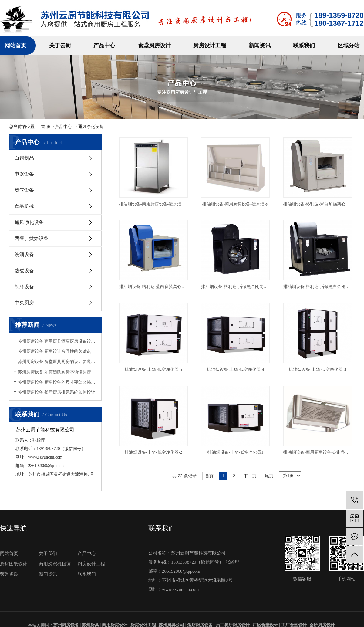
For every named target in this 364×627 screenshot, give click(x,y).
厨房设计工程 (210, 46)
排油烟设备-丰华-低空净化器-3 (317, 369)
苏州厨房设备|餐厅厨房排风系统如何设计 (57, 392)
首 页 (46, 127)
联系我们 (304, 46)
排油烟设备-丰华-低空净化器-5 (153, 369)
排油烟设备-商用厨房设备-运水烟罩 (236, 204)
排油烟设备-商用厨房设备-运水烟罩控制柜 (153, 204)
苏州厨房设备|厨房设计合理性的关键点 (54, 351)
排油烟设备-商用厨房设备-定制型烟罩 (318, 452)
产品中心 (104, 46)
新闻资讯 (260, 46)
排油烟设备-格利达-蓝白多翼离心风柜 (153, 287)
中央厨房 (24, 303)
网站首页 (15, 46)
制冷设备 (24, 287)
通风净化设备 (29, 222)
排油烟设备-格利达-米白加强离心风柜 (318, 204)
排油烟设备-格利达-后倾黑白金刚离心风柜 (318, 287)
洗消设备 (24, 254)
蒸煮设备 (24, 271)
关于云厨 (60, 46)
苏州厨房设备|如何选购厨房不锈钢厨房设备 (57, 372)
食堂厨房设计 (154, 46)
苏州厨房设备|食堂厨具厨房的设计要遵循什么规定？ (57, 362)
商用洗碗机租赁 (55, 564)
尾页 (269, 476)
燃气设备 (24, 190)
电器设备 (24, 174)
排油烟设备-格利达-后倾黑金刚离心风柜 (235, 287)
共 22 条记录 (184, 476)
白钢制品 (24, 158)
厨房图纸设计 (14, 564)
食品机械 (24, 206)
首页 (209, 476)
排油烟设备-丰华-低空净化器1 (235, 452)
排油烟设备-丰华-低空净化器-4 (236, 369)
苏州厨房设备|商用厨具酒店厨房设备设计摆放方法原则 (57, 341)
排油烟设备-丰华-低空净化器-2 (153, 452)
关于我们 (48, 554)
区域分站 (349, 46)
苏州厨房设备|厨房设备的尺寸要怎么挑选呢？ (57, 382)
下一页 (250, 476)
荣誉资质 (9, 574)
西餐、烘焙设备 (32, 238)
